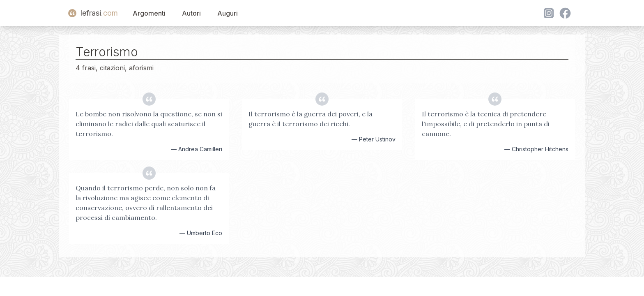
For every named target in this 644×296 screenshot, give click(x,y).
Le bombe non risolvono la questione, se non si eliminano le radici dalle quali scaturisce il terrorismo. (149, 124)
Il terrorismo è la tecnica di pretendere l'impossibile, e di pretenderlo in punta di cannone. (486, 124)
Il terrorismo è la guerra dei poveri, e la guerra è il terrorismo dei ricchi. (310, 119)
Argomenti (149, 13)
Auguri (228, 13)
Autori (191, 13)
